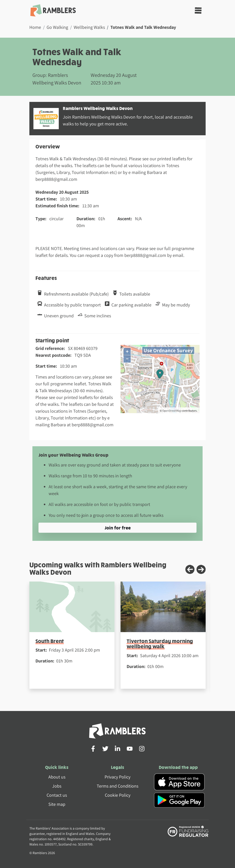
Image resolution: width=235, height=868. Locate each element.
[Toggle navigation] (198, 10)
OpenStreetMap (172, 411)
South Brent (50, 641)
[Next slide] (201, 569)
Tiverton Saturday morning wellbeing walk (160, 643)
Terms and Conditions (117, 786)
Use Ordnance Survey (168, 350)
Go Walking (57, 27)
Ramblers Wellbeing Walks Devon (98, 108)
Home (35, 27)
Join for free (118, 528)
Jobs (57, 786)
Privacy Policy (117, 777)
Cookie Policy (118, 795)
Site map (57, 804)
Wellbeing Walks (89, 27)
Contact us (57, 795)
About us (57, 777)
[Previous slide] (190, 569)
